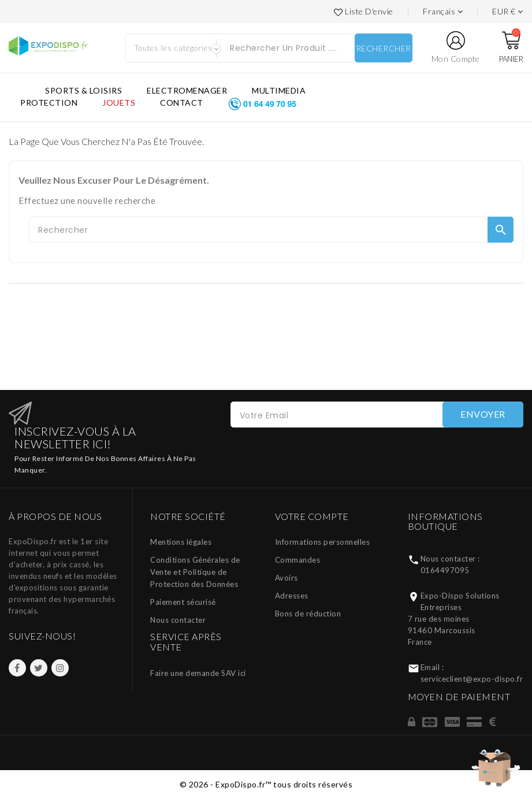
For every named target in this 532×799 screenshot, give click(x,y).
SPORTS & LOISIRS (83, 90)
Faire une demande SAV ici (198, 673)
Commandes (298, 560)
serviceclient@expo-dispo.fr (472, 679)
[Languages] (443, 12)
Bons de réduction (308, 614)
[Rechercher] (271, 230)
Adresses (292, 596)
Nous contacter (178, 620)
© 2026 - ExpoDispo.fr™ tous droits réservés (266, 784)
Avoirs (287, 578)
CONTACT (182, 103)
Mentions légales (181, 542)
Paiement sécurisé (183, 602)
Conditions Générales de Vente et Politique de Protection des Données (195, 572)
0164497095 (445, 570)
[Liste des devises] (508, 12)
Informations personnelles (323, 542)
